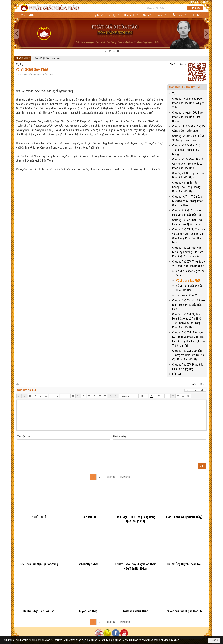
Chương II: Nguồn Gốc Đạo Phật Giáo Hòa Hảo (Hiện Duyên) (187, 117)
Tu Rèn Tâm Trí (88, 517)
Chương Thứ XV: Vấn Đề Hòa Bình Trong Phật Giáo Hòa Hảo (189, 305)
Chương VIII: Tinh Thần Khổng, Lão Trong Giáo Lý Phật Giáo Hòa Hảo (186, 187)
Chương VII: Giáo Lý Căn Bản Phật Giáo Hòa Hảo (188, 175)
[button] (113, 15)
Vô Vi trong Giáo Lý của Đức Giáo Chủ (189, 288)
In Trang (17, 384)
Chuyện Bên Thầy (87, 611)
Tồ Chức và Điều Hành (135, 611)
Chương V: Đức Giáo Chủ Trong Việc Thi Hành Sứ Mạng (186, 150)
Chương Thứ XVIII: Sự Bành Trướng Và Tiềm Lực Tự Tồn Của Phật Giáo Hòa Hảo (188, 355)
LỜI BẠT (177, 374)
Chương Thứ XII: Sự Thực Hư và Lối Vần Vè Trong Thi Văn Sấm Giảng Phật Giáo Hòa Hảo (189, 236)
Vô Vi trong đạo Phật (188, 280)
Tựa (174, 93)
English (205, 2)
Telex (195, 390)
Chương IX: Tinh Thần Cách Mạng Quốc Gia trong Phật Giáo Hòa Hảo (188, 201)
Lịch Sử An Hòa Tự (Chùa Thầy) (184, 517)
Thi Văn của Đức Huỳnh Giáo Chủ (184, 611)
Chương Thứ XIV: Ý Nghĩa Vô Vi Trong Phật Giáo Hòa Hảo (189, 264)
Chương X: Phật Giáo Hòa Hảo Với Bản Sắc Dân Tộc (187, 213)
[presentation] (42, 454)
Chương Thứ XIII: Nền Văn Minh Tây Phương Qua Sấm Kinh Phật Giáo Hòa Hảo (188, 252)
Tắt (188, 390)
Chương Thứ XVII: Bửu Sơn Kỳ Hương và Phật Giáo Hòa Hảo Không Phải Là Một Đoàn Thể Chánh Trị (189, 339)
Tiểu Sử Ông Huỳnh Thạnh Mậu (184, 564)
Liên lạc (194, 2)
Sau (181, 64)
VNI (202, 390)
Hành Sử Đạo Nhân (88, 564)
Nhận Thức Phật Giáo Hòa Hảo (184, 87)
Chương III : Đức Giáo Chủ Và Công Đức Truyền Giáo (189, 129)
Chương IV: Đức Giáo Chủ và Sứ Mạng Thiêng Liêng (188, 138)
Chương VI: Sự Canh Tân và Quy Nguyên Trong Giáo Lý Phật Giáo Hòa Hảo (188, 164)
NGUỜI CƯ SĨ (39, 517)
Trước (173, 64)
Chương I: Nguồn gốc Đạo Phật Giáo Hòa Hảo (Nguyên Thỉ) (188, 103)
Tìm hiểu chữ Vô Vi (187, 295)
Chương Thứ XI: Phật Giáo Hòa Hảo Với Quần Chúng (187, 222)
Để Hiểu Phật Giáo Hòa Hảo (39, 611)
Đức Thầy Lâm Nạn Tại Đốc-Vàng (39, 564)
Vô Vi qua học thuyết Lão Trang (190, 273)
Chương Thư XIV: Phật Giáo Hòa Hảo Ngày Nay (188, 367)
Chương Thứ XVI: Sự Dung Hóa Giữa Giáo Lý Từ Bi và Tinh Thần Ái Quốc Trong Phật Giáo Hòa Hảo (187, 321)
